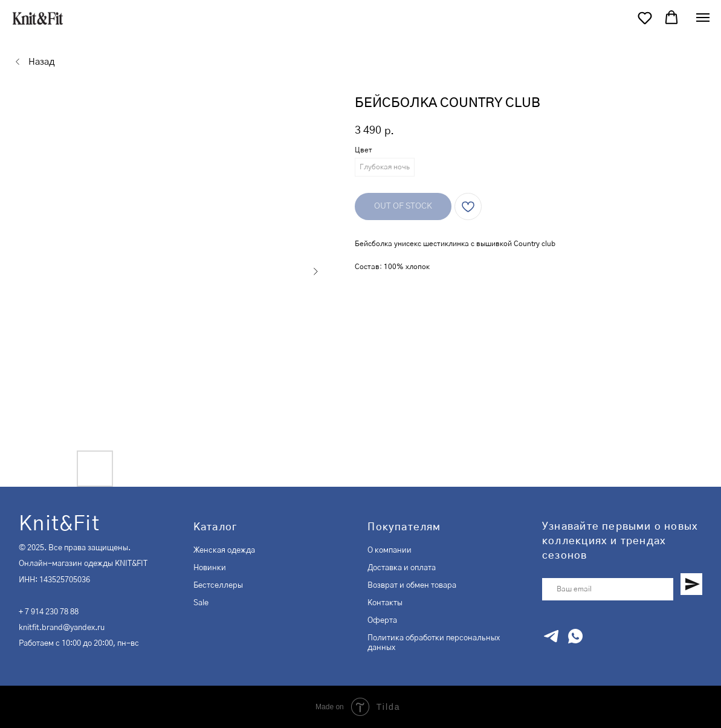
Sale (201, 603)
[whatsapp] (575, 636)
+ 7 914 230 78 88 (49, 612)
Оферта (382, 620)
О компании (390, 550)
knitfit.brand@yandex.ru (62, 628)
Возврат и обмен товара (412, 585)
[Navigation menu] (703, 18)
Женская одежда (224, 550)
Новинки (210, 568)
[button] (645, 18)
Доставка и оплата (402, 568)
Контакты (385, 603)
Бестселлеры (218, 585)
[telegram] (551, 636)
